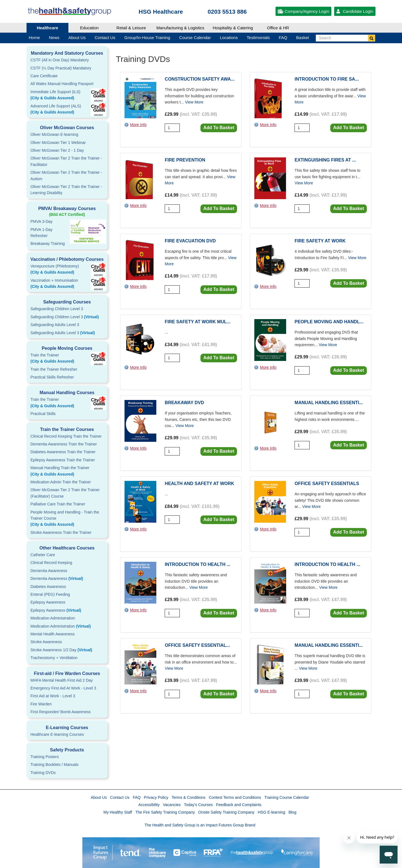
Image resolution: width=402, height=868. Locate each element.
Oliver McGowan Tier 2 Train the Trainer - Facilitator (66, 161)
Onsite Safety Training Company (226, 812)
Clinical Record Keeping (51, 563)
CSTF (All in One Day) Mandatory (60, 60)
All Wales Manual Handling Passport (62, 84)
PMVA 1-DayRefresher (41, 233)
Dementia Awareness (49, 571)
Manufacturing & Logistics (180, 28)
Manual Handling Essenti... (329, 403)
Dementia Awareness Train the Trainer (64, 444)
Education (89, 28)
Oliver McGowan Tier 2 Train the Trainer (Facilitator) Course (65, 493)
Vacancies (172, 805)
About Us (99, 797)
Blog (292, 812)
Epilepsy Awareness (48, 602)
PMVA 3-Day (41, 221)
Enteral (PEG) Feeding (50, 594)
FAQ (137, 797)
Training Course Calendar (287, 797)
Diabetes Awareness (48, 587)
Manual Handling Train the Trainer (67, 471)
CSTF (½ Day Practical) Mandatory (61, 68)
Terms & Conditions (189, 797)
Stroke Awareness (46, 642)
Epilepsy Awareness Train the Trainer (63, 460)
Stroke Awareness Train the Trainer (61, 532)
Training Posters (45, 757)
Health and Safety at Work (199, 484)
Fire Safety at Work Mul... (198, 322)
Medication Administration (53, 618)
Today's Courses (198, 805)
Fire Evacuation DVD (190, 241)
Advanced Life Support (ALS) (67, 110)
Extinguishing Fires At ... (325, 160)
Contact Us (120, 797)
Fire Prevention (185, 160)
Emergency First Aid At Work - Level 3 (63, 688)
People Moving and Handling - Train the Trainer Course (67, 519)
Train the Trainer (67, 359)
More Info (138, 125)
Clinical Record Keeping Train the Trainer (66, 436)
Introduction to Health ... (198, 564)
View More (194, 102)
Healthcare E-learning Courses (57, 734)
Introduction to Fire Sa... (327, 79)
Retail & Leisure (131, 28)
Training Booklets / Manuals (54, 765)
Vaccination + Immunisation (59, 284)
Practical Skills (43, 414)
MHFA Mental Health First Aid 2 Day (62, 680)
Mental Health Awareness (53, 634)
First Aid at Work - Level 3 (53, 696)
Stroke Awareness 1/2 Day (61, 650)
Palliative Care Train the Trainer (58, 504)
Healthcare (48, 28)
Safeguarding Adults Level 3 (55, 325)
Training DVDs (43, 773)
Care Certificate (44, 76)
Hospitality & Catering (233, 28)
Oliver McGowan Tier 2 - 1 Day (57, 150)
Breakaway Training (48, 243)
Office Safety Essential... (197, 645)
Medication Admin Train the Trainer (61, 482)
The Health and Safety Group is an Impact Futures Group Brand (200, 825)
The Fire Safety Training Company (165, 812)
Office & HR (278, 28)
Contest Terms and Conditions (235, 797)
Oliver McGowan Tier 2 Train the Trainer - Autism (66, 175)
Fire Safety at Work (320, 241)
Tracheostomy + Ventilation (54, 658)
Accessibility (149, 805)
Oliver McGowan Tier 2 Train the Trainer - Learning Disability (66, 190)
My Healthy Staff (118, 812)
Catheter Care (43, 555)
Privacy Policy (156, 797)
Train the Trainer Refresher (54, 369)
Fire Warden (41, 704)
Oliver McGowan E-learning (54, 134)
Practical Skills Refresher (52, 377)
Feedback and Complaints (239, 805)
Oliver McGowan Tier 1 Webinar (58, 143)
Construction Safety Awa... (200, 79)
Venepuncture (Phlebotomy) (67, 270)
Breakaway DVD (184, 403)
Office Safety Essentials (327, 484)
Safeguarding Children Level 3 (57, 309)
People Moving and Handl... (329, 322)
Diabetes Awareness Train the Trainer (63, 452)
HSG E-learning (271, 812)
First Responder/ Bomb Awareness (61, 712)
